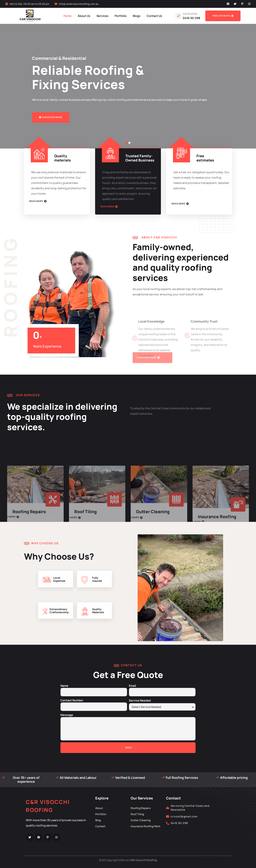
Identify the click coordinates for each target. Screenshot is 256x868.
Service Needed (140, 700)
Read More (38, 201)
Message (67, 715)
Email (132, 686)
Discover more (51, 117)
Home (67, 16)
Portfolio (121, 16)
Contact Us (154, 16)
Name (64, 686)
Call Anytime (190, 14)
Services (102, 16)
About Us (84, 16)
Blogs (137, 16)
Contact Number (72, 700)
